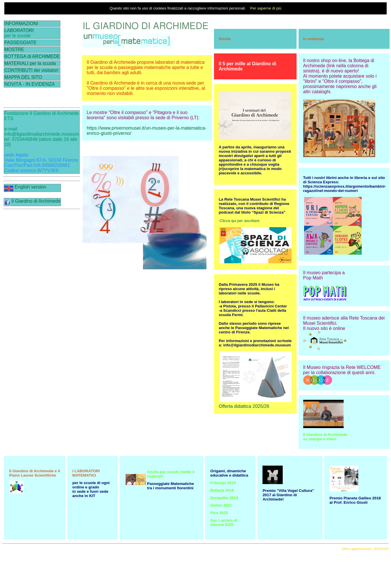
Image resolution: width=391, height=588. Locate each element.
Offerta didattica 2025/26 (244, 406)
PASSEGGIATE (20, 43)
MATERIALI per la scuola (30, 63)
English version (25, 187)
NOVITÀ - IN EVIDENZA (29, 84)
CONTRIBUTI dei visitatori (31, 70)
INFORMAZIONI (21, 24)
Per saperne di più (266, 8)
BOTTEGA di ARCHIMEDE (32, 56)
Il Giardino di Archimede (32, 201)
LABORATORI (19, 30)
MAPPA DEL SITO (23, 77)
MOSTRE (14, 50)
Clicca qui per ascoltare (240, 221)
